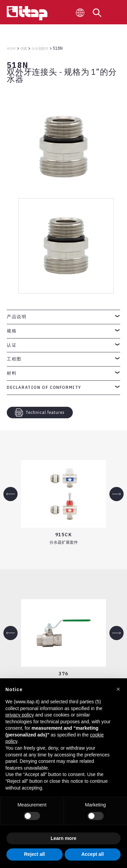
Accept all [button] (92, 854)
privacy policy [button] (20, 715)
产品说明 (17, 317)
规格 (12, 331)
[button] (118, 689)
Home (11, 49)
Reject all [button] (34, 854)
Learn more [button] (63, 838)
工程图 (14, 359)
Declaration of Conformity (44, 387)
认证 (12, 345)
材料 (12, 373)
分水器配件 (40, 49)
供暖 (24, 49)
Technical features (40, 413)
